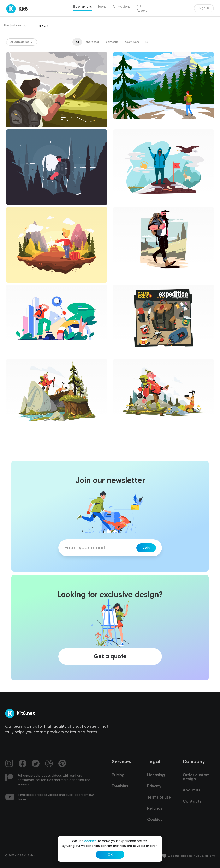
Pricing (118, 775)
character (92, 42)
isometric (112, 42)
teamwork (132, 42)
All (77, 42)
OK (110, 855)
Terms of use (159, 797)
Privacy (154, 786)
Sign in (204, 8)
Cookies (155, 820)
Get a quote (110, 656)
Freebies (120, 786)
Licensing (156, 775)
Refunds (155, 809)
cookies (90, 841)
